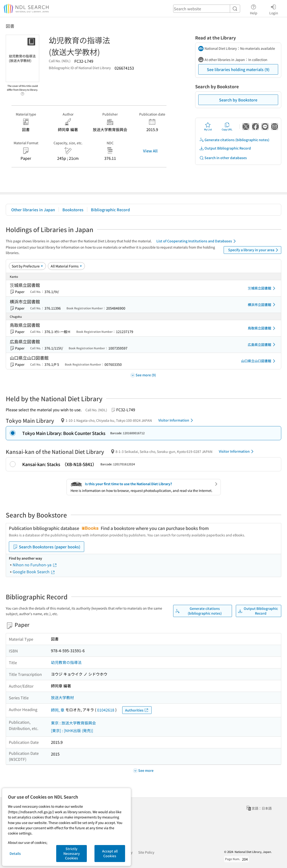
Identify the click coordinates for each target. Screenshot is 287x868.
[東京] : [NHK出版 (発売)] (72, 730)
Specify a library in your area (254, 250)
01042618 (106, 710)
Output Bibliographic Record (225, 148)
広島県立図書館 (262, 345)
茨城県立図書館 (262, 288)
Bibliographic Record (110, 210)
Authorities (137, 710)
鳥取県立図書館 (262, 328)
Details (15, 853)
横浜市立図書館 (262, 305)
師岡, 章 (58, 710)
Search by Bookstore (238, 100)
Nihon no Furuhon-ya (35, 565)
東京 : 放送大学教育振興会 (73, 723)
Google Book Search (34, 572)
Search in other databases (223, 158)
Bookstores (73, 210)
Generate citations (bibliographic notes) (234, 140)
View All (150, 151)
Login (274, 9)
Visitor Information (177, 420)
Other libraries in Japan (33, 210)
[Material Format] (66, 266)
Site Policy (146, 852)
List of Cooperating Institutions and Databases (197, 241)
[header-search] (207, 9)
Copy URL (227, 127)
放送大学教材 (62, 697)
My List (208, 127)
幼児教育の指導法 (66, 662)
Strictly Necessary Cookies (72, 853)
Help (254, 9)
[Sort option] (27, 266)
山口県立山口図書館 (259, 361)
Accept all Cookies (110, 853)
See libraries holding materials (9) (238, 69)
